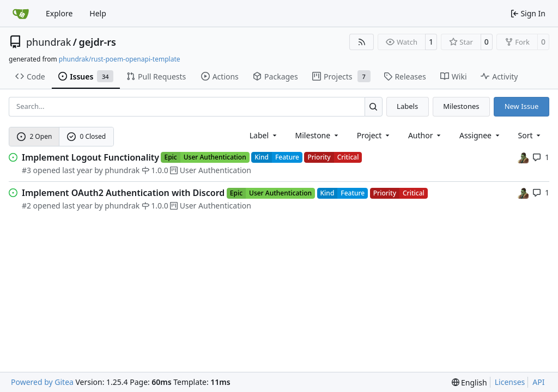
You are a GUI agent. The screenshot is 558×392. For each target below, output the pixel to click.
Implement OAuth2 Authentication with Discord (123, 193)
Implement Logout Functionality (90, 157)
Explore (59, 13)
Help (98, 13)
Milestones (461, 106)
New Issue (522, 106)
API (538, 382)
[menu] (530, 135)
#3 (26, 170)
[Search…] (374, 106)
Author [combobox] (425, 135)
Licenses (510, 382)
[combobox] (264, 135)
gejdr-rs (97, 42)
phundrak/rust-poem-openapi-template (120, 59)
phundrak (48, 42)
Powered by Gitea (42, 382)
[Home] (21, 14)
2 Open (35, 136)
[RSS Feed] (362, 42)
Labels (407, 106)
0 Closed (87, 136)
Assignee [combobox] (480, 135)
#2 (26, 206)
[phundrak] (523, 157)
